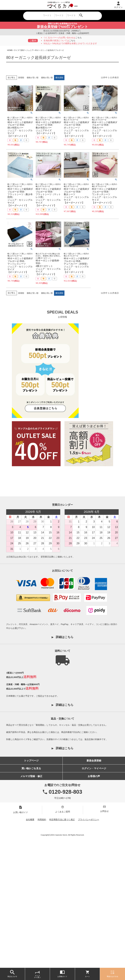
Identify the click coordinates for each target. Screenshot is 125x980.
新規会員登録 (94, 886)
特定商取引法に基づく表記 (62, 945)
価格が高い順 (47, 78)
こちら (79, 38)
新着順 (21, 78)
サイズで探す (19, 50)
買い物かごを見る (31, 894)
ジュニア (30, 50)
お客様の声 (94, 901)
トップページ (31, 886)
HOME (10, 50)
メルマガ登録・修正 (31, 901)
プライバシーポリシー (89, 945)
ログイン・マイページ (94, 894)
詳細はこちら (65, 762)
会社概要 (30, 945)
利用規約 (42, 945)
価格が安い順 (33, 78)
